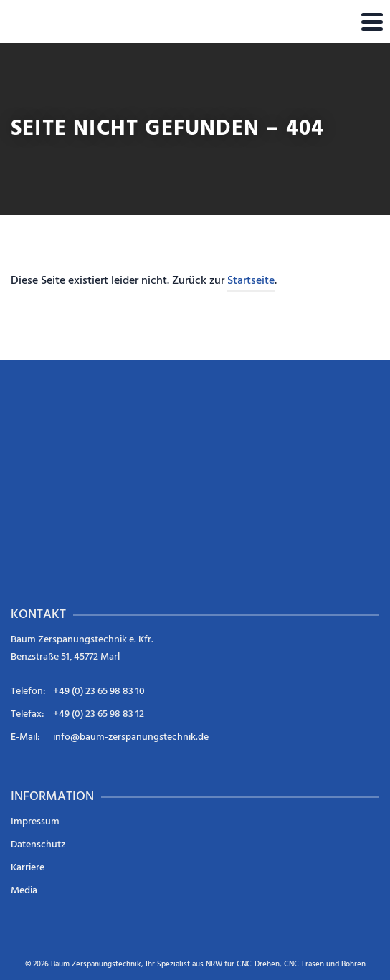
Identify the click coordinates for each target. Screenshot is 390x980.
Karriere (28, 868)
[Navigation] (372, 22)
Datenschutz (38, 845)
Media (24, 891)
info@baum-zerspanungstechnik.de (131, 737)
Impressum (35, 822)
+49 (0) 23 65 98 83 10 (99, 691)
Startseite (251, 281)
